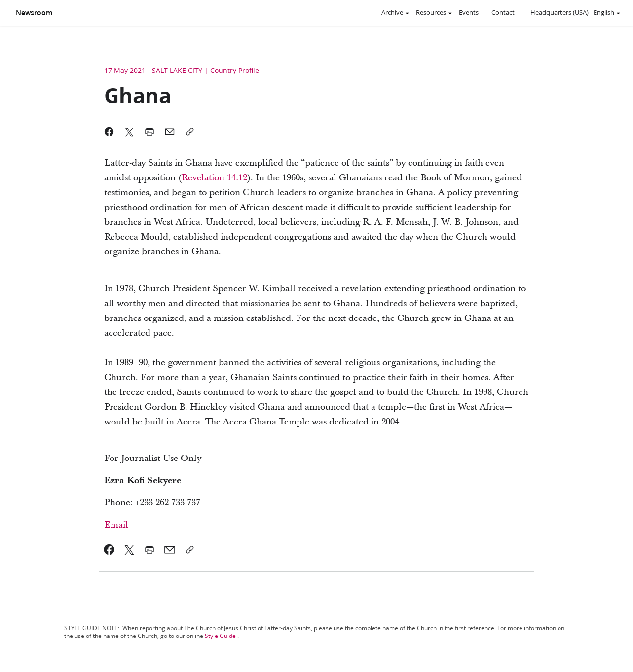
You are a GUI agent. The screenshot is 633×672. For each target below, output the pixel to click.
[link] (214, 178)
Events (469, 12)
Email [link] (116, 525)
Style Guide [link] (220, 636)
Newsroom (34, 13)
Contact (503, 12)
